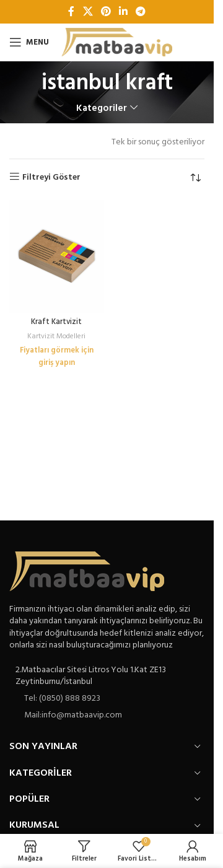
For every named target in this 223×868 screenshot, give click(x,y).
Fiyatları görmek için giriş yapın (57, 357)
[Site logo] (117, 42)
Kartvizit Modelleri (56, 336)
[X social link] (88, 12)
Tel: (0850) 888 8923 (62, 699)
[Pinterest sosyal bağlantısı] (106, 12)
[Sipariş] (195, 178)
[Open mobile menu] (29, 42)
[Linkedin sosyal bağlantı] (124, 12)
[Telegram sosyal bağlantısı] (141, 12)
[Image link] (87, 571)
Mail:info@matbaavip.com (73, 715)
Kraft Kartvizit (56, 322)
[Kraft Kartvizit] (57, 256)
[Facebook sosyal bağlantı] (71, 12)
